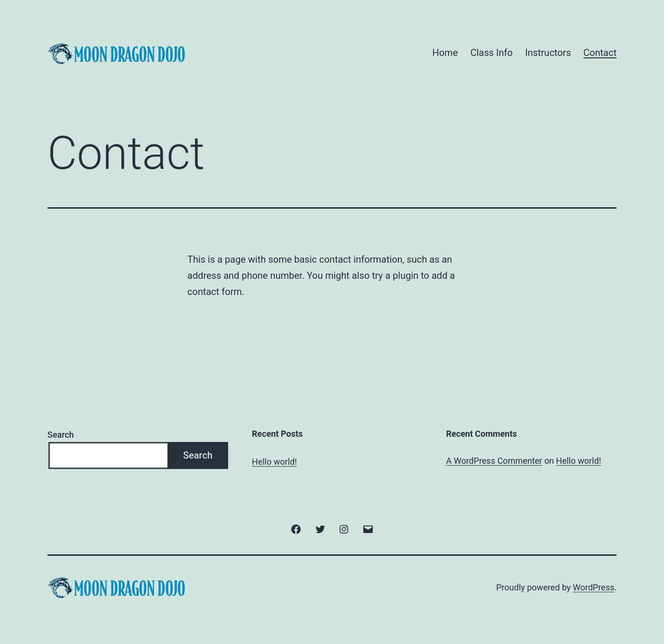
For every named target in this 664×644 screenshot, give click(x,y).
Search (61, 435)
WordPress (594, 587)
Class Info (492, 53)
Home (445, 53)
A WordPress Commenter (494, 461)
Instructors (548, 53)
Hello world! (274, 462)
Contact (600, 53)
